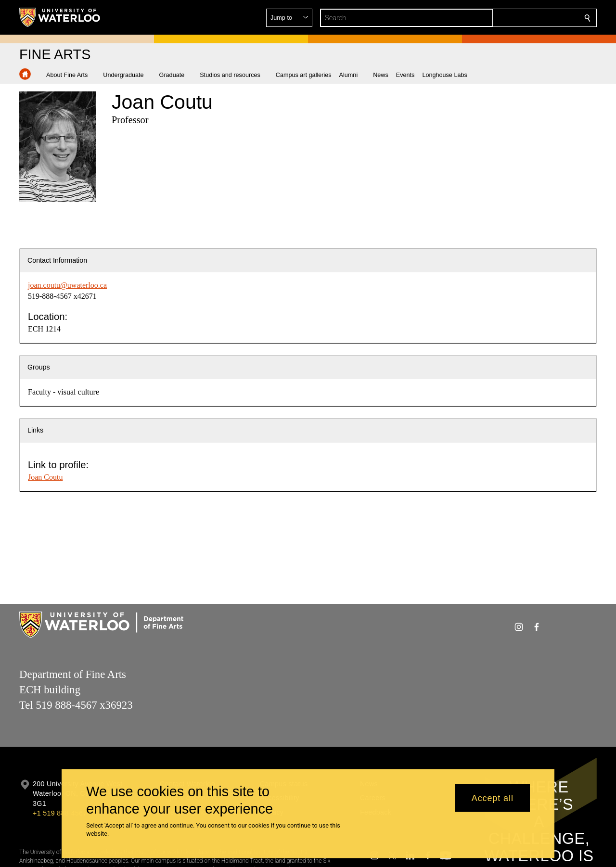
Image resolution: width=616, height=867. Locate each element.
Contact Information (57, 260)
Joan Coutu (45, 477)
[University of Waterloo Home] (60, 17)
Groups (39, 367)
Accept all (493, 798)
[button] (518, 18)
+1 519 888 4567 (60, 813)
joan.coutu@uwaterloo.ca (67, 285)
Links (35, 430)
